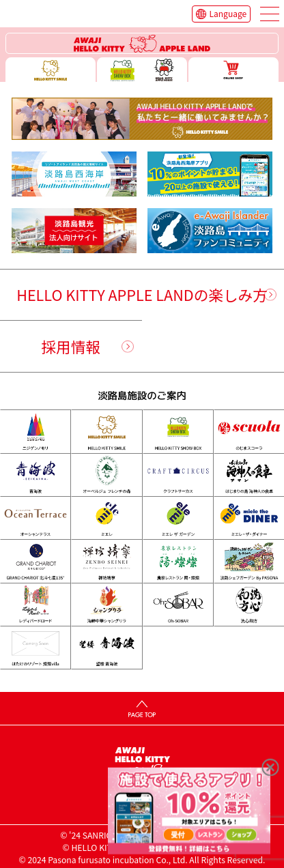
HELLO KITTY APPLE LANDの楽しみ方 (142, 294)
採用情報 (71, 346)
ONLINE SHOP (233, 70)
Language (228, 13)
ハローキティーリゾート (142, 43)
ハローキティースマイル (51, 70)
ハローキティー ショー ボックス (142, 70)
